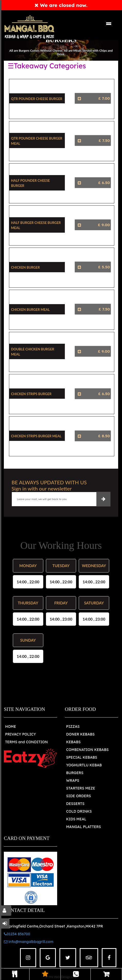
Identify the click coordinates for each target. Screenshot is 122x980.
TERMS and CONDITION (26, 742)
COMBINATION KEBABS (87, 750)
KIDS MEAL (76, 819)
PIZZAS (73, 727)
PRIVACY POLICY (21, 734)
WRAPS (73, 781)
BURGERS (75, 773)
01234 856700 (17, 934)
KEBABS (73, 742)
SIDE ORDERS (79, 796)
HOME (11, 727)
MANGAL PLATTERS (84, 827)
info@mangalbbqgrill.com (29, 942)
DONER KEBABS (80, 734)
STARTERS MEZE (81, 788)
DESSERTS (75, 804)
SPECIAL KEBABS (82, 757)
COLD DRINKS (79, 811)
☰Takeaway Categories (47, 66)
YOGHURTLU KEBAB (84, 765)
